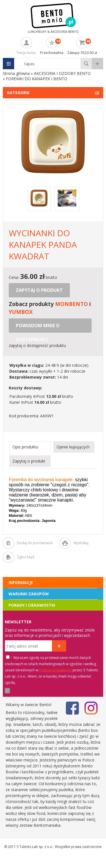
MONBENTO (72, 304)
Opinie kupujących (73, 447)
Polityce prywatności (55, 670)
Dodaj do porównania (35, 543)
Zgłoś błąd (26, 557)
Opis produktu (25, 447)
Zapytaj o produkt (39, 290)
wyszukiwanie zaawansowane (98, 64)
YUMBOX (21, 312)
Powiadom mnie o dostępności (38, 327)
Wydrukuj (81, 543)
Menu (8, 64)
